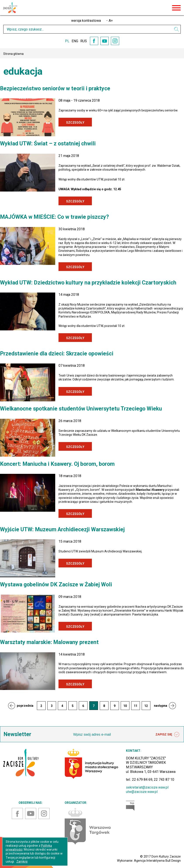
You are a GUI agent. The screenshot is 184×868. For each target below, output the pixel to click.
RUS (84, 41)
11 (136, 706)
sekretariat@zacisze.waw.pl (147, 787)
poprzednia (25, 706)
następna (161, 706)
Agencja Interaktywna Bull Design (157, 861)
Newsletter (17, 734)
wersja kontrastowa (86, 21)
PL (67, 41)
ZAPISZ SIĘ (167, 735)
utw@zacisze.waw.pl (142, 792)
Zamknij (22, 861)
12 (146, 706)
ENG (75, 41)
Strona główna (13, 54)
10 (125, 706)
